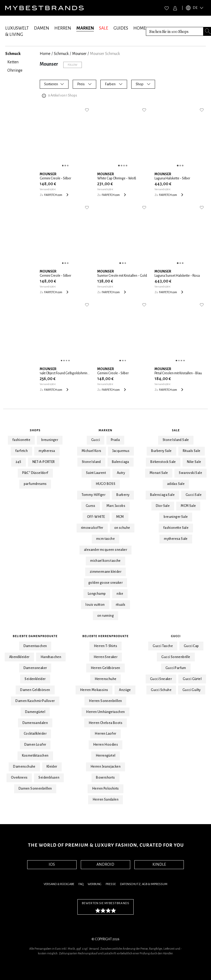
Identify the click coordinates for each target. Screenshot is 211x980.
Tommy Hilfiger (94, 495)
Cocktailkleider (35, 734)
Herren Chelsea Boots (105, 723)
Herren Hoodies (106, 745)
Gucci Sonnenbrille (176, 657)
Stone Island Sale (176, 440)
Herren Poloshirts (105, 789)
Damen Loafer (35, 745)
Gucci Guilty (192, 690)
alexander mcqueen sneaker (105, 550)
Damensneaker (35, 668)
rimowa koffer (92, 528)
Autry (121, 473)
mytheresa (47, 451)
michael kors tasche (105, 561)
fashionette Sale (176, 528)
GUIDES (121, 28)
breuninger (50, 440)
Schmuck (61, 54)
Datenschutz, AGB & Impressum (144, 884)
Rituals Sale (192, 451)
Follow (73, 65)
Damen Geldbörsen (35, 690)
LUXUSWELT (17, 28)
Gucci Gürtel (192, 679)
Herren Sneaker (106, 657)
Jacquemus (121, 451)
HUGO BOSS (106, 484)
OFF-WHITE (96, 517)
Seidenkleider (35, 679)
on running (105, 616)
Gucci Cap (191, 646)
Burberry (123, 495)
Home (45, 54)
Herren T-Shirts (105, 646)
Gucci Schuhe (161, 690)
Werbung (95, 884)
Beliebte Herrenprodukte (105, 636)
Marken (105, 430)
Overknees (19, 778)
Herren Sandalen (105, 800)
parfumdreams (35, 484)
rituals (121, 605)
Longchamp (97, 594)
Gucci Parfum (176, 668)
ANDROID (105, 864)
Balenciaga (121, 462)
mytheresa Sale (176, 539)
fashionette (21, 440)
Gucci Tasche (163, 646)
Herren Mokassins (94, 690)
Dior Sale (163, 506)
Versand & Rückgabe (59, 884)
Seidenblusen (49, 778)
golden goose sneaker (105, 583)
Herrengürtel (106, 756)
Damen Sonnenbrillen (35, 789)
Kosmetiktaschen (35, 756)
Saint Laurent (96, 473)
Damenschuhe (24, 767)
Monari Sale (159, 473)
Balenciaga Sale (162, 495)
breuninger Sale (176, 517)
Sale (176, 430)
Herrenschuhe (106, 679)
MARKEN (85, 28)
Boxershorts (105, 778)
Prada (115, 440)
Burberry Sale (161, 451)
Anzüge (125, 690)
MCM (120, 517)
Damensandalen (35, 723)
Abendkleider (19, 657)
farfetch (21, 451)
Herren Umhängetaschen (105, 712)
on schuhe (122, 528)
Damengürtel (35, 712)
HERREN (63, 28)
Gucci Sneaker (161, 679)
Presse (111, 884)
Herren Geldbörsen (105, 668)
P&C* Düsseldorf (35, 473)
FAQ (81, 884)
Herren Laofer (105, 734)
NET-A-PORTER (44, 462)
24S (19, 462)
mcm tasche (105, 539)
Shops (35, 430)
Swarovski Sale (190, 473)
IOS (52, 864)
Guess (91, 506)
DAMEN (42, 28)
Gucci (96, 440)
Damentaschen (35, 646)
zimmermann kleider (105, 572)
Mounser (79, 54)
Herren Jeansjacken (105, 767)
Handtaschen (51, 657)
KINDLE (159, 864)
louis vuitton (95, 605)
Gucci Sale (194, 495)
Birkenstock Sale (163, 462)
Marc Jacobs (116, 506)
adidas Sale (176, 484)
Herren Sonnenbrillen (105, 701)
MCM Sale (188, 506)
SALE (104, 28)
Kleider (52, 767)
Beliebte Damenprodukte (35, 636)
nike (120, 594)
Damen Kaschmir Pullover (35, 701)
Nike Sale (194, 462)
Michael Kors (92, 451)
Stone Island (91, 462)
